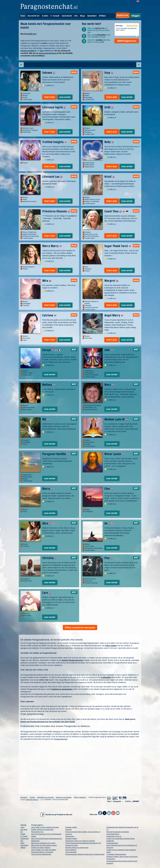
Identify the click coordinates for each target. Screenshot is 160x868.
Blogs (82, 16)
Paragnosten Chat (37, 832)
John (109, 350)
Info (76, 16)
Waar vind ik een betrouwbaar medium (44, 845)
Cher (109, 489)
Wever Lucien (114, 454)
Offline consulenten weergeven (80, 627)
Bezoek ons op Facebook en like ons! (56, 815)
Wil (46, 419)
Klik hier (33, 34)
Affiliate (102, 16)
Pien (109, 558)
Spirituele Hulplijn (71, 839)
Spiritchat (68, 830)
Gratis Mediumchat (113, 834)
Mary (109, 385)
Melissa (49, 385)
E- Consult (55, 16)
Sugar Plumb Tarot (118, 246)
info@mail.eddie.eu (32, 800)
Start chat (50, 97)
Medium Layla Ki (116, 419)
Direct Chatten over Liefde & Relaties (44, 850)
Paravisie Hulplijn (71, 827)
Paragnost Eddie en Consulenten (42, 852)
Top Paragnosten (71, 852)
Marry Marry (52, 246)
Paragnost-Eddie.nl (28, 51)
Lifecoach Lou (52, 177)
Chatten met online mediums (41, 848)
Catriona (49, 315)
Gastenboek (67, 16)
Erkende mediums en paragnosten (77, 848)
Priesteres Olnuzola (56, 211)
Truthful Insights (55, 142)
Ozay (109, 73)
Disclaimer (24, 797)
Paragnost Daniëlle (56, 454)
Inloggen (135, 16)
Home (23, 16)
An (109, 523)
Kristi (110, 177)
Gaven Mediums (71, 850)
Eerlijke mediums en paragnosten (42, 830)
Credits (45, 16)
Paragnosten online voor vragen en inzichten (80, 841)
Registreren (123, 15)
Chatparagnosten (112, 843)
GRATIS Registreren (127, 41)
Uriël (109, 107)
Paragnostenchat (61, 739)
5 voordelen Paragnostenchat (116, 854)
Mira (47, 281)
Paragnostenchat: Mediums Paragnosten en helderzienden (85, 854)
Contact (32, 797)
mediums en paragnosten (62, 689)
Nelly (109, 142)
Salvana (49, 73)
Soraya (51, 350)
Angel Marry (114, 315)
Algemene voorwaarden (64, 797)
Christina (50, 558)
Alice (48, 523)
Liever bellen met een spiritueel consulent (45, 827)
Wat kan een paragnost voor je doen (43, 843)
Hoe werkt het (34, 16)
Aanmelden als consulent (45, 797)
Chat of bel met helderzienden (41, 854)
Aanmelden (92, 16)
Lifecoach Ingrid (54, 107)
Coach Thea (116, 211)
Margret (111, 281)
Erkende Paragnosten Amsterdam (118, 832)
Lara (47, 593)
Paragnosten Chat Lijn (114, 836)
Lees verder (65, 97)
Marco (48, 489)
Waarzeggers (70, 836)
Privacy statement (80, 797)
